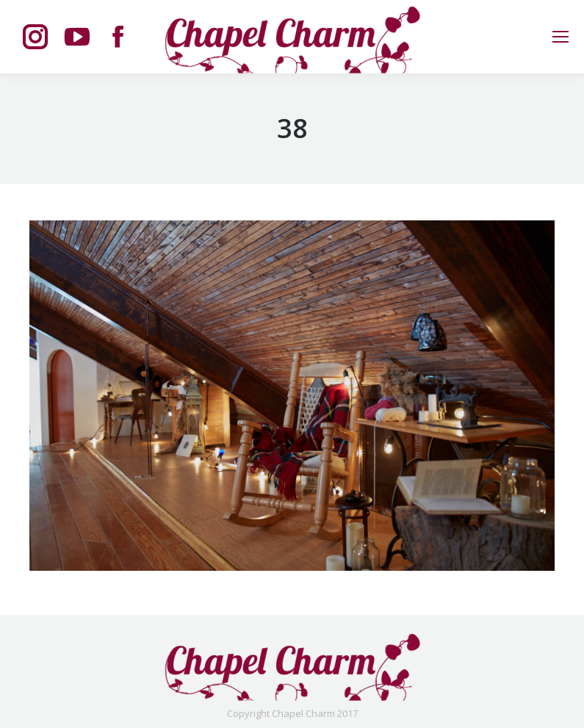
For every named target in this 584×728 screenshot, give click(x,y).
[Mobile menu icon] (560, 37)
